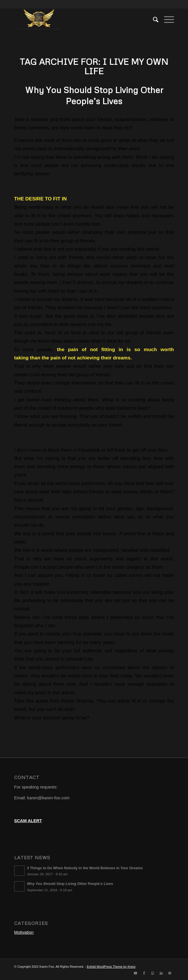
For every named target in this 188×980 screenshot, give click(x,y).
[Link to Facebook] (144, 973)
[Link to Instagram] (153, 973)
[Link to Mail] (170, 973)
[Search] (153, 20)
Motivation (24, 932)
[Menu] (166, 20)
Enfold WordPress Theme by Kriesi (111, 967)
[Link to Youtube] (136, 973)
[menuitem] (153, 20)
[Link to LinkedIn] (161, 973)
